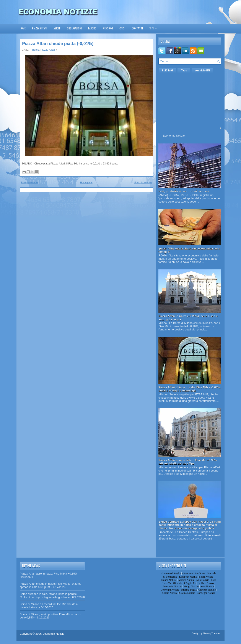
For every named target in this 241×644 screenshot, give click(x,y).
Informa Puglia (189, 590)
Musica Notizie (186, 580)
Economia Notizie (174, 136)
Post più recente (30, 182)
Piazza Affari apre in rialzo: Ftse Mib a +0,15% (49, 574)
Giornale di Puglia (171, 573)
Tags (184, 71)
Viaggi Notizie (191, 586)
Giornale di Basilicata (194, 573)
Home (23, 28)
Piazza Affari (40, 28)
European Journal (188, 577)
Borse (36, 50)
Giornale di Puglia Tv (184, 583)
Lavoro (92, 28)
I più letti (167, 71)
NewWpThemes (212, 633)
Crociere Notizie (207, 590)
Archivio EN (202, 71)
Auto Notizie (207, 586)
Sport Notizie (206, 577)
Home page (86, 182)
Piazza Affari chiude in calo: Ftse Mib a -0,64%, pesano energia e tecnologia (190, 389)
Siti (154, 27)
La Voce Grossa (206, 583)
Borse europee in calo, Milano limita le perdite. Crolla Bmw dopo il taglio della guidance (49, 596)
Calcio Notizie (170, 593)
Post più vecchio (143, 182)
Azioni (57, 28)
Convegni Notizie (170, 590)
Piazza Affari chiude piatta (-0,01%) (58, 43)
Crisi (122, 28)
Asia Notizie (202, 580)
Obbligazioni (74, 28)
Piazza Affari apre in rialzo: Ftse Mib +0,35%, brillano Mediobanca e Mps (188, 462)
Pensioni (108, 28)
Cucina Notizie (187, 593)
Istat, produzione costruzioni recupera (184, 191)
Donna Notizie (169, 580)
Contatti (137, 28)
